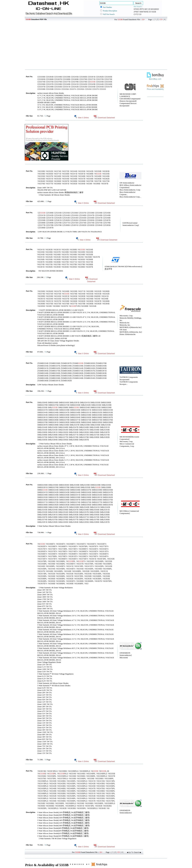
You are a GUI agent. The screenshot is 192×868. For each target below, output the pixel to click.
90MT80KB (144, 12)
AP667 (136, 12)
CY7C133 (138, 14)
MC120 (148, 9)
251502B (152, 12)
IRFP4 (142, 9)
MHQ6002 (155, 9)
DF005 (136, 9)
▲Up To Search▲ (134, 852)
